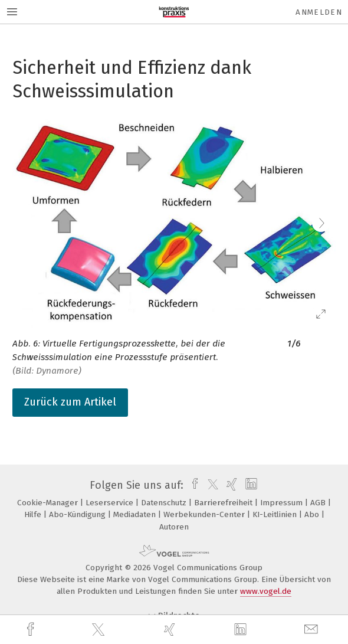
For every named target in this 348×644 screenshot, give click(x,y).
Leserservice (111, 503)
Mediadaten (136, 514)
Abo (313, 514)
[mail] (313, 630)
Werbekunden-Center (205, 514)
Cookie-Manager (49, 503)
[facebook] (32, 630)
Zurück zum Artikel (70, 402)
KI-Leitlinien (276, 514)
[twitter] (100, 630)
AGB (319, 503)
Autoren (174, 527)
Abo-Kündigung (78, 514)
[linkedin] (242, 630)
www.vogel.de (266, 591)
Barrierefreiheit (224, 503)
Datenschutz (165, 503)
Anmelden (319, 12)
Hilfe (34, 514)
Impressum (283, 503)
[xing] (171, 630)
